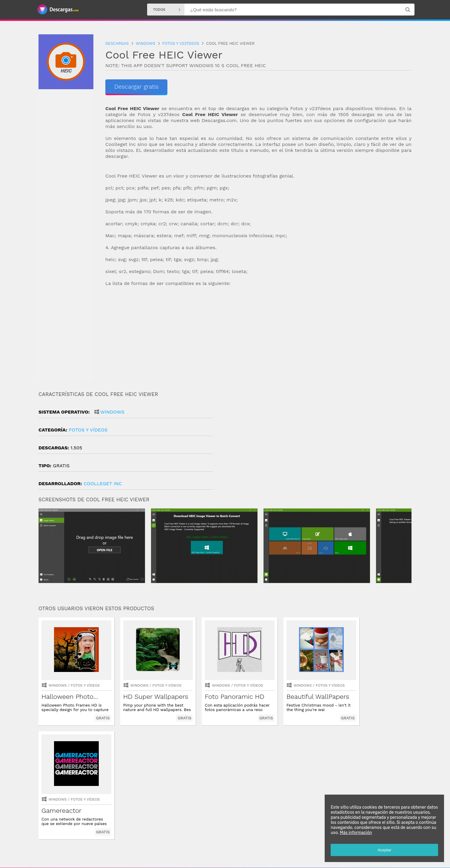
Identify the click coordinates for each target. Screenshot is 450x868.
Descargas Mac (294, 844)
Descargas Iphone (262, 844)
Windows (112, 412)
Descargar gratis (137, 87)
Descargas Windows (224, 844)
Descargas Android (187, 844)
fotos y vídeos (88, 430)
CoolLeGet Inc (103, 484)
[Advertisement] (258, 339)
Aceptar (384, 850)
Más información (356, 833)
